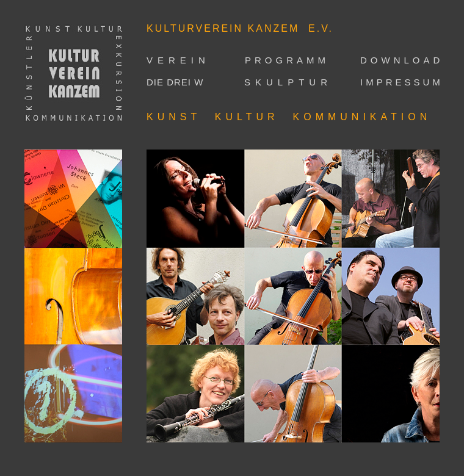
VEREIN (178, 60)
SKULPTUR (288, 82)
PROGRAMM (287, 60)
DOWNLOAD (402, 60)
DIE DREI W (175, 82)
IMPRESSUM (402, 82)
